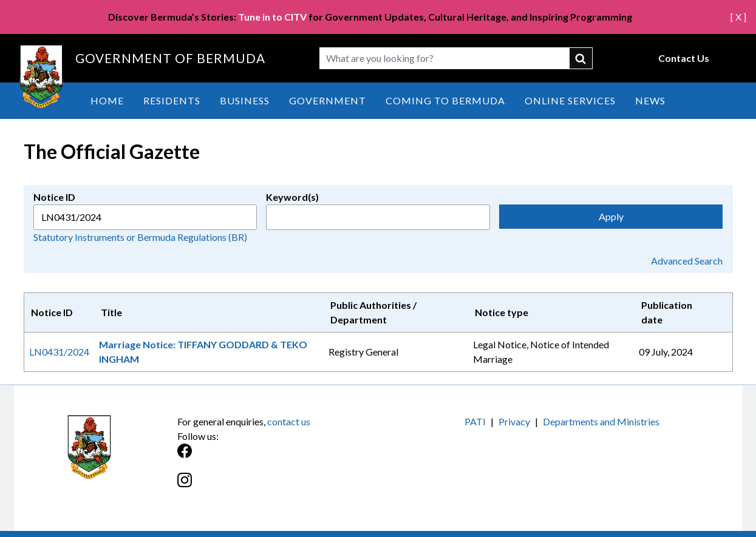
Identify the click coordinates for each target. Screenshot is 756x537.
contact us (289, 421)
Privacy (514, 421)
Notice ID (54, 197)
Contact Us (684, 58)
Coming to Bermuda (445, 100)
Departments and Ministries (601, 421)
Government (328, 100)
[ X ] (738, 17)
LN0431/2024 (59, 352)
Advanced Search (687, 261)
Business (245, 100)
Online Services (570, 100)
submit (581, 58)
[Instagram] (278, 486)
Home (107, 100)
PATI (475, 421)
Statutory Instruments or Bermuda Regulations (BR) (140, 237)
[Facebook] (278, 457)
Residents (172, 100)
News (650, 100)
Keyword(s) (292, 197)
